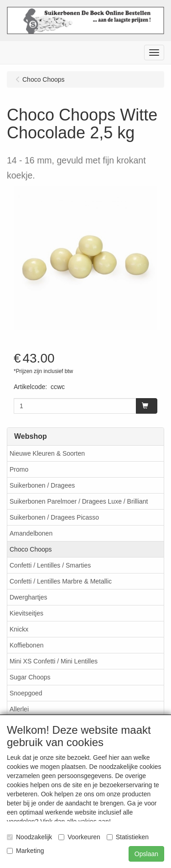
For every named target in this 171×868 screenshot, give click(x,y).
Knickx (19, 629)
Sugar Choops (30, 677)
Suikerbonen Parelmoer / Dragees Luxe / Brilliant (79, 501)
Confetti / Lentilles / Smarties (50, 565)
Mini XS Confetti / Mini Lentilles (54, 661)
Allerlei (19, 709)
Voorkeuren (79, 837)
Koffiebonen (26, 645)
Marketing (25, 851)
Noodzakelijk (29, 837)
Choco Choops (31, 549)
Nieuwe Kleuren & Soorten (47, 453)
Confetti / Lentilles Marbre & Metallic (61, 581)
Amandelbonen (31, 533)
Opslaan (146, 854)
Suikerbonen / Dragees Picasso (54, 517)
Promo (19, 469)
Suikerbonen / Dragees (42, 485)
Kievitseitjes (26, 613)
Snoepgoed (26, 693)
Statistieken (128, 837)
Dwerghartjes (28, 597)
